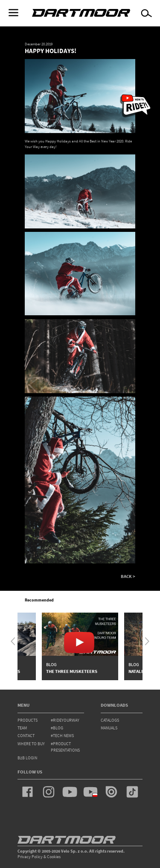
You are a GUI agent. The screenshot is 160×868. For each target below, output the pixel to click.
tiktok (132, 792)
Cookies (54, 857)
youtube (70, 792)
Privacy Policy (30, 857)
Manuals (109, 728)
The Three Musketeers (72, 671)
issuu (111, 792)
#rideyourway (65, 720)
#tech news (62, 736)
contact (26, 736)
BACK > (128, 576)
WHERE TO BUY (31, 744)
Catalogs (110, 720)
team (22, 728)
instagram (49, 792)
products (28, 720)
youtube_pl (90, 792)
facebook (28, 792)
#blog (57, 728)
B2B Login (27, 758)
